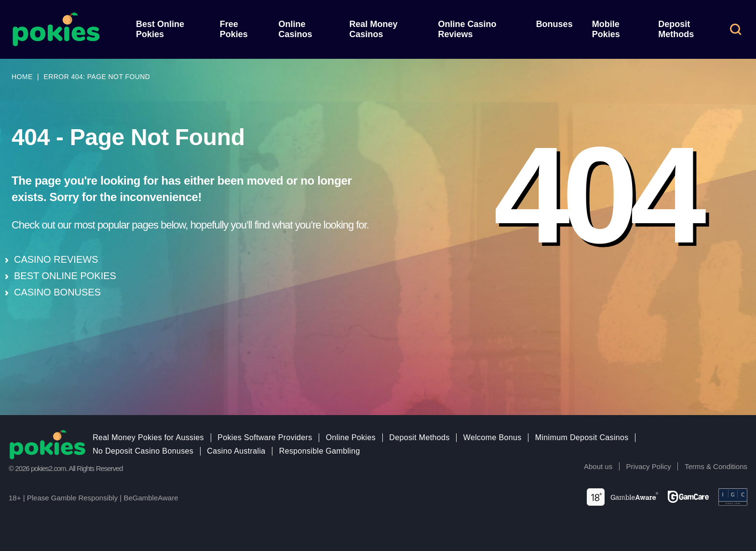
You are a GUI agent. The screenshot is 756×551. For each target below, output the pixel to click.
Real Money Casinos (373, 29)
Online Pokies (351, 437)
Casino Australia (236, 451)
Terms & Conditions (716, 466)
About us (598, 466)
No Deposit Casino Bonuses (143, 451)
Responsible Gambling (320, 451)
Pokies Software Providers (265, 437)
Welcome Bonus (493, 437)
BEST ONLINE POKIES (65, 276)
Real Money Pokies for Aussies (148, 437)
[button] (736, 29)
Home (22, 77)
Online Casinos (296, 29)
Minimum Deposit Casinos (582, 437)
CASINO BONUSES (57, 292)
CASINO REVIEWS (56, 259)
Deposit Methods (676, 29)
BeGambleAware (151, 498)
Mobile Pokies (606, 29)
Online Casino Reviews (467, 29)
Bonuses (554, 24)
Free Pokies (234, 29)
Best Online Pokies (160, 29)
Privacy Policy (648, 466)
